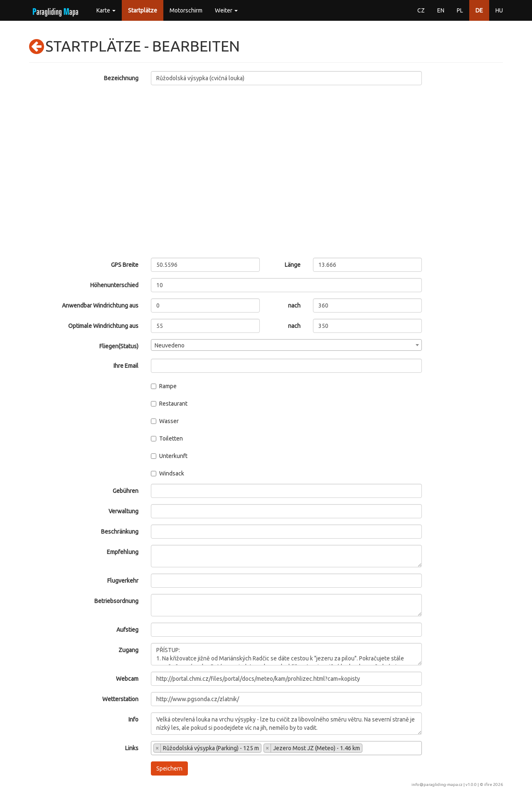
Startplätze (143, 10)
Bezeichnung (121, 78)
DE (479, 10)
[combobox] (287, 345)
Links (132, 748)
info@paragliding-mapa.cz (437, 784)
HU (499, 10)
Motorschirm (186, 10)
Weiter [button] (226, 10)
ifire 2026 (494, 784)
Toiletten (167, 438)
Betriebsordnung (116, 601)
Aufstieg (127, 630)
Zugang (128, 650)
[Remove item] (157, 748)
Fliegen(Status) (119, 346)
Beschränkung (120, 532)
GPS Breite (125, 265)
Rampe (164, 386)
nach (294, 305)
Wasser (165, 421)
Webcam (127, 679)
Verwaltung (123, 511)
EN (441, 10)
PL (460, 10)
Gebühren (126, 491)
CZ (421, 10)
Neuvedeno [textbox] (170, 345)
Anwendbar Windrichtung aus (100, 305)
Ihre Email (126, 366)
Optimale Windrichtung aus (103, 326)
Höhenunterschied (114, 285)
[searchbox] (367, 749)
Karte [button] (106, 10)
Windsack (167, 473)
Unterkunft (169, 456)
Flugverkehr (123, 581)
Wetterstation (120, 699)
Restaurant (169, 404)
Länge (293, 265)
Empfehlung (123, 552)
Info (133, 719)
